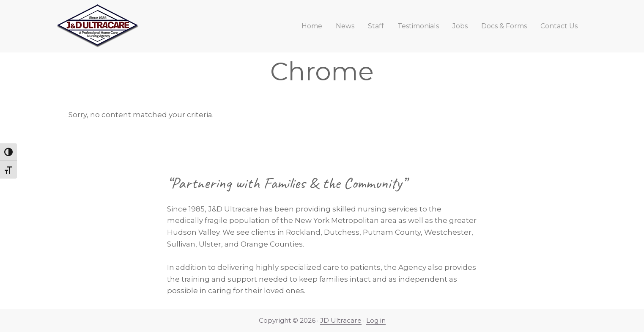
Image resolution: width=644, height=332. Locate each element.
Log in (376, 320)
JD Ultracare (341, 320)
